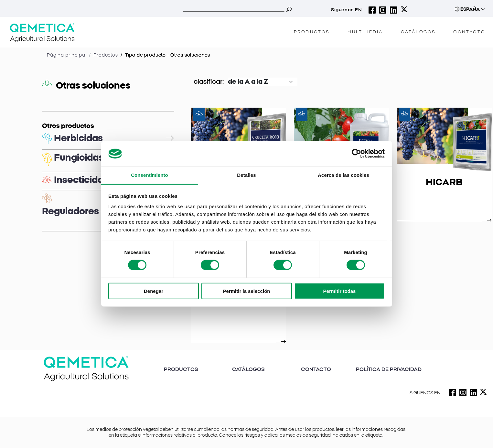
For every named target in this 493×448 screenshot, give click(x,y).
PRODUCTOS (181, 369)
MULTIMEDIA (365, 32)
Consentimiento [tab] (150, 175)
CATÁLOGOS (418, 32)
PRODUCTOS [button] (312, 32)
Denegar (154, 291)
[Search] (234, 9)
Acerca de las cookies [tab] (343, 175)
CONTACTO (469, 32)
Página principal (67, 55)
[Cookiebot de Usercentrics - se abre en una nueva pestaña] (356, 154)
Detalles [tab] (246, 175)
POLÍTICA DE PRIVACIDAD (389, 369)
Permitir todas (340, 291)
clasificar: (209, 82)
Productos (106, 55)
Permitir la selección (247, 291)
